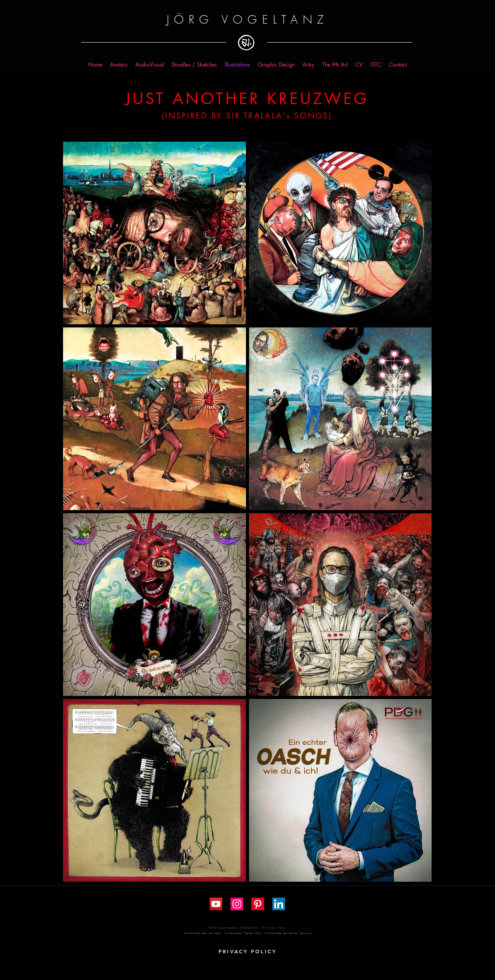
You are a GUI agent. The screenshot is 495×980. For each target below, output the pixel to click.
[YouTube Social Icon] (216, 904)
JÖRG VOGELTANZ (247, 20)
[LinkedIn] (279, 904)
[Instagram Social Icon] (237, 904)
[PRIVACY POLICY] (247, 951)
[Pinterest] (258, 904)
